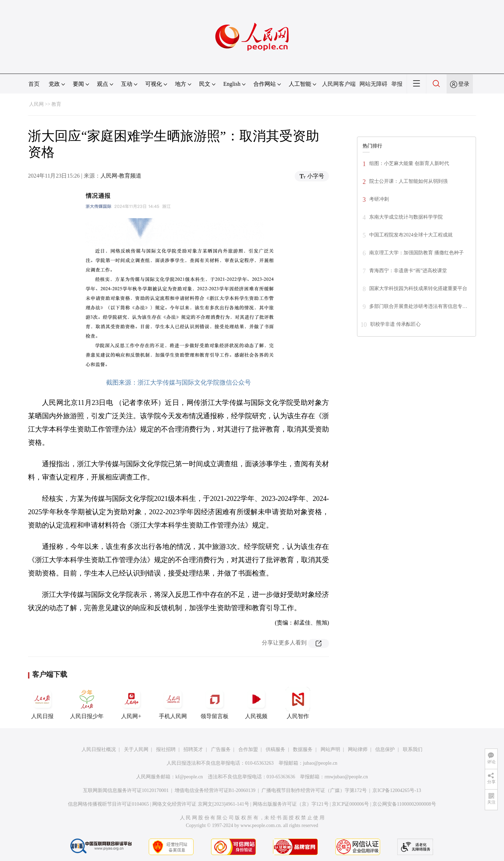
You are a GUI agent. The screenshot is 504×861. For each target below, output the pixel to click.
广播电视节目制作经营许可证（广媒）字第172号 (314, 790)
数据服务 (303, 749)
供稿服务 (275, 749)
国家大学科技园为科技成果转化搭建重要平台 (418, 288)
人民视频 (256, 703)
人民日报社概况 (99, 749)
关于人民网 (136, 749)
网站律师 (358, 749)
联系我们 (413, 749)
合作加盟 (248, 749)
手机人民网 (173, 703)
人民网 (36, 104)
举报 (397, 84)
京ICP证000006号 (350, 804)
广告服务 (221, 749)
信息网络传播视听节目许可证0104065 (108, 804)
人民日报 (42, 703)
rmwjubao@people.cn (346, 777)
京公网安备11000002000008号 (404, 804)
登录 (464, 84)
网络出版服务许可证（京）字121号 (291, 804)
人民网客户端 (339, 84)
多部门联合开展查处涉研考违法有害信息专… (418, 306)
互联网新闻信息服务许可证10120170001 (126, 790)
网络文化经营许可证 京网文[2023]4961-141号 (201, 804)
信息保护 (385, 749)
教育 (56, 104)
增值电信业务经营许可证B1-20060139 (215, 790)
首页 (34, 84)
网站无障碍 (373, 84)
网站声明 (330, 749)
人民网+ (131, 703)
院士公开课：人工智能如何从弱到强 (408, 181)
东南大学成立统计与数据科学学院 (406, 217)
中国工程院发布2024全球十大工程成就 (411, 235)
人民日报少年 (87, 703)
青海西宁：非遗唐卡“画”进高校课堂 (408, 271)
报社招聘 (166, 749)
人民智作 (298, 703)
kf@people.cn (189, 777)
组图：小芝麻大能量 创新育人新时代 (409, 163)
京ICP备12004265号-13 (397, 790)
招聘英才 (193, 749)
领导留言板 (215, 703)
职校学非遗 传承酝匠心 (395, 324)
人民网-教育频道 (121, 176)
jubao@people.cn (320, 763)
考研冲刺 (379, 199)
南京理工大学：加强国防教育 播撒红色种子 (416, 253)
